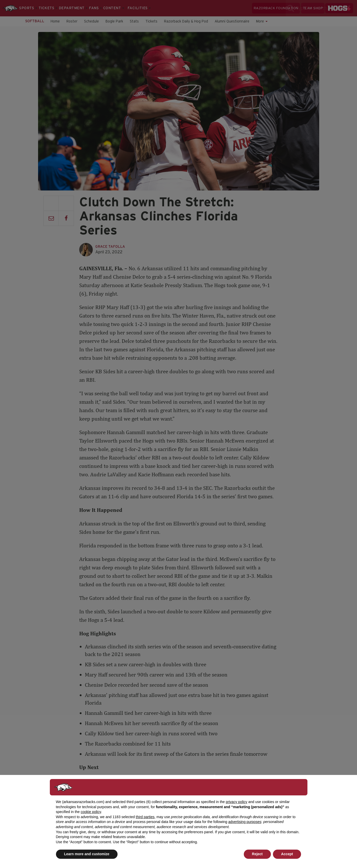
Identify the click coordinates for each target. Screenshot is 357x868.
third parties (145, 817)
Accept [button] (287, 854)
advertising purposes (245, 822)
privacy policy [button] (237, 802)
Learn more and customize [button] (87, 854)
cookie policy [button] (91, 812)
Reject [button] (257, 854)
